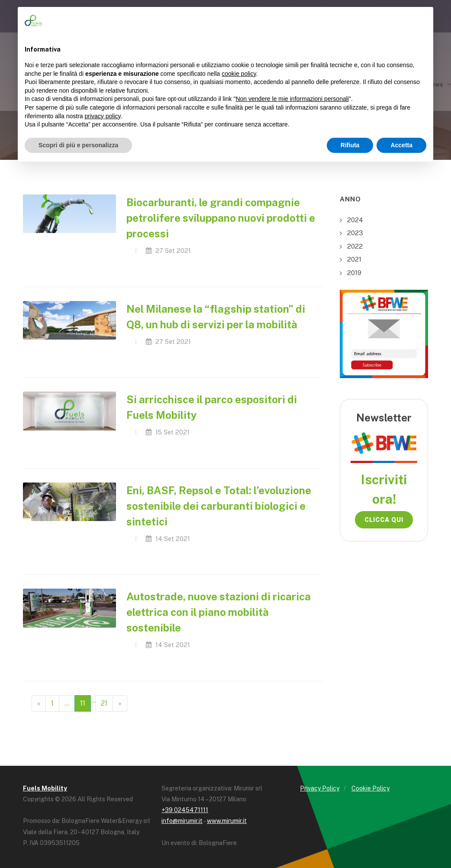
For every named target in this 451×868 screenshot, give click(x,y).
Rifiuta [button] (350, 145)
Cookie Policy (370, 788)
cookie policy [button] (239, 74)
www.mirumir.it (227, 821)
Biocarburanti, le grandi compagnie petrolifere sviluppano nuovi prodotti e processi (221, 218)
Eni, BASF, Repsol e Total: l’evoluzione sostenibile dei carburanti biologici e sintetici (219, 506)
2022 (355, 246)
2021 (354, 259)
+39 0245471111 (185, 810)
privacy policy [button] (103, 116)
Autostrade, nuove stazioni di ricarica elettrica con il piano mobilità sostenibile (219, 612)
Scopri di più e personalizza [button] (78, 145)
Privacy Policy (320, 788)
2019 (354, 273)
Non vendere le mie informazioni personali (292, 99)
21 (104, 703)
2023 (355, 233)
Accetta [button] (401, 145)
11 (83, 703)
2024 (355, 220)
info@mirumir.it (182, 821)
